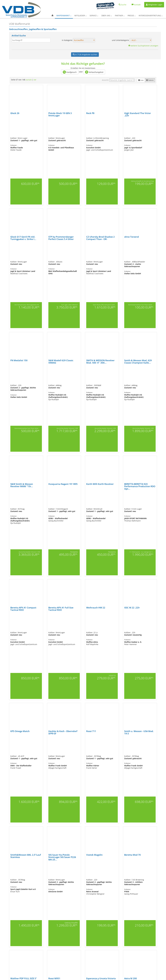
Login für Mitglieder (36, 925)
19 (58, 872)
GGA (114, 922)
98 (123, 875)
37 (105, 872)
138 (128, 878)
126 (85, 878)
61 (27, 875)
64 (35, 875)
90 (103, 875)
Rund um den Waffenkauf (66, 932)
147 (83, 880)
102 (136, 875)
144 (150, 878)
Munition (5, 932)
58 (20, 875)
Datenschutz (23, 974)
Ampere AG (116, 912)
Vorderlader (6, 945)
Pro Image (116, 943)
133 (110, 878)
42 (118, 872)
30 (87, 872)
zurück (29, 80)
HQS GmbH (116, 927)
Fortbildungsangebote (65, 919)
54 (149, 872)
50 (139, 872)
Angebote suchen (85, 54)
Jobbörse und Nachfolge (65, 925)
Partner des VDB (91, 914)
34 (97, 872)
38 (108, 872)
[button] (52, 16)
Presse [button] (132, 16)
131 (103, 878)
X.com (87, 976)
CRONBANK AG (118, 917)
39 (110, 872)
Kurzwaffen (6, 922)
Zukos (115, 969)
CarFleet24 (116, 914)
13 (43, 872)
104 (144, 875)
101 (133, 875)
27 (79, 872)
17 (53, 872)
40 (113, 872)
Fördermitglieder (35, 919)
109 (23, 878)
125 (81, 878)
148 (87, 880)
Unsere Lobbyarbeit (36, 952)
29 (84, 872)
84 (87, 875)
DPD (114, 956)
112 (34, 878)
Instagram (81, 976)
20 (61, 872)
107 (16, 878)
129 (96, 878)
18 (56, 872)
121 (67, 878)
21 (63, 872)
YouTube (100, 976)
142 (143, 878)
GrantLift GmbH (118, 925)
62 (30, 875)
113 (38, 878)
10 (35, 872)
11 (37, 872)
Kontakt (88, 919)
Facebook (93, 976)
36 (102, 872)
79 (74, 875)
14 (45, 872)
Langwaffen (6, 927)
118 (56, 878)
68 (46, 875)
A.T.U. (115, 951)
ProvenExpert (117, 945)
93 (110, 875)
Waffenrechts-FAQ (36, 940)
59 (22, 875)
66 (40, 875)
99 (126, 875)
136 (121, 878)
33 (95, 872)
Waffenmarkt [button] (64, 16)
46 (128, 872)
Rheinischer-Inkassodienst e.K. (123, 966)
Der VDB (88, 912)
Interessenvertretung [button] (151, 16)
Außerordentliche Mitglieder (39, 917)
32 (92, 872)
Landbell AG (117, 964)
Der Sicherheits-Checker (121, 919)
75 (64, 875)
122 (70, 878)
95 (116, 875)
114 (41, 878)
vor (35, 80)
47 (131, 872)
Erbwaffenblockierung (65, 943)
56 (15, 875)
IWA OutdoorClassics (120, 930)
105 (147, 875)
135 (117, 878)
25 (74, 872)
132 (107, 878)
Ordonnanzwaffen (8, 943)
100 (129, 875)
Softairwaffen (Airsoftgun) (11, 940)
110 (27, 878)
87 (95, 875)
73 (59, 875)
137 (125, 878)
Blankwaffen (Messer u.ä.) (11, 917)
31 (89, 872)
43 (120, 872)
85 (90, 875)
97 (121, 875)
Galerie (150, 80)
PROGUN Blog (62, 922)
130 (99, 878)
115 (45, 878)
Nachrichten (61, 912)
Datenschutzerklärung (92, 927)
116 (49, 878)
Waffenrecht (61, 930)
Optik (4, 935)
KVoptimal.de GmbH (119, 932)
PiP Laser (116, 940)
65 (38, 875)
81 (79, 875)
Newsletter (61, 948)
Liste (141, 80)
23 (69, 872)
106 (151, 875)
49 (136, 872)
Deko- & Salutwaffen (9, 925)
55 (152, 872)
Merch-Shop (61, 914)
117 (52, 878)
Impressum (89, 922)
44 (123, 872)
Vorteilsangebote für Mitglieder (68, 917)
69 (48, 875)
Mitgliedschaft (34, 922)
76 (66, 875)
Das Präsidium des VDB (93, 917)
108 (19, 878)
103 (140, 875)
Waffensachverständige (65, 938)
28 (82, 872)
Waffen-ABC (61, 927)
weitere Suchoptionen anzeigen (143, 46)
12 (40, 872)
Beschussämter (62, 935)
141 (139, 878)
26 (76, 872)
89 (100, 875)
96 (154, 868)
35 (100, 872)
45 (126, 872)
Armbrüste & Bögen (9, 914)
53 (146, 872)
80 (77, 875)
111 (30, 878)
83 (85, 875)
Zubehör (5, 951)
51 (141, 872)
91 (105, 875)
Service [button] (94, 16)
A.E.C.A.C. (60, 945)
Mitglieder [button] (80, 16)
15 (48, 872)
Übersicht (5, 912)
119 (59, 878)
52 (144, 872)
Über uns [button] (107, 16)
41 (115, 872)
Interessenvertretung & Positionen (41, 950)
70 (51, 875)
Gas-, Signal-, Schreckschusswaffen (14, 919)
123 (74, 878)
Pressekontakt (34, 935)
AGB (86, 925)
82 (82, 875)
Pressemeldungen (36, 937)
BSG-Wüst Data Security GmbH (123, 953)
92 (108, 875)
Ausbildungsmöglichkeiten (66, 940)
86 (92, 875)
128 (92, 878)
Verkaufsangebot (94, 72)
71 (53, 875)
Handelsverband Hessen (121, 961)
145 (76, 880)
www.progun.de (69, 974)
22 (66, 872)
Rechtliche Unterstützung (121, 948)
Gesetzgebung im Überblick (39, 957)
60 (25, 875)
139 (132, 878)
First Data (116, 958)
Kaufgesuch (70, 72)
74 (61, 875)
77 (69, 875)
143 (147, 878)
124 (78, 878)
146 (80, 880)
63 (33, 875)
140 (136, 878)
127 (88, 878)
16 (50, 872)
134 (114, 878)
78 (72, 875)
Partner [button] (120, 16)
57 (17, 875)
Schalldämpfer (7, 938)
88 (98, 875)
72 (56, 875)
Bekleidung (6, 953)
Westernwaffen (7, 948)
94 (113, 875)
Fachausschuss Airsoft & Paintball (41, 955)
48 (133, 872)
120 (63, 878)
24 (146, 868)
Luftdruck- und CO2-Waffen (11, 930)
